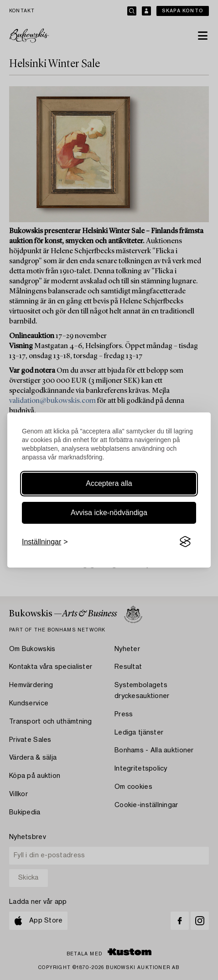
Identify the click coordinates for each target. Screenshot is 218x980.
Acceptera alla (109, 483)
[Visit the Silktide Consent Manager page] (185, 542)
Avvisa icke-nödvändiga (109, 513)
